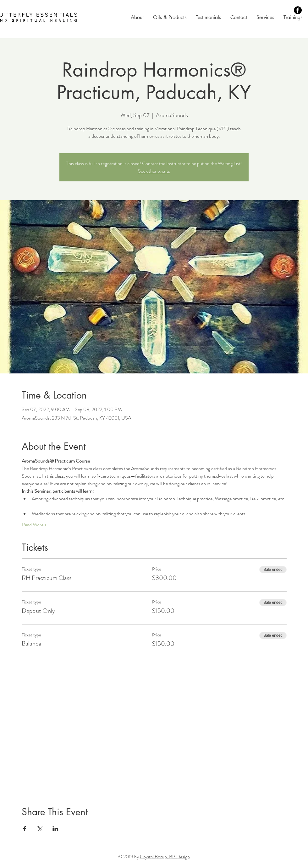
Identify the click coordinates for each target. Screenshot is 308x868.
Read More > (34, 525)
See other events (154, 171)
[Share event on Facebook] (25, 829)
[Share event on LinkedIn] (55, 829)
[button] (137, 17)
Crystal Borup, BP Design (165, 857)
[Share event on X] (40, 829)
